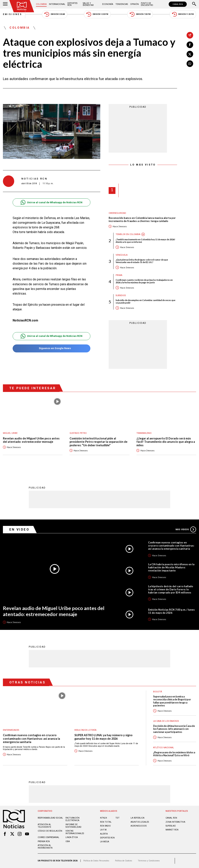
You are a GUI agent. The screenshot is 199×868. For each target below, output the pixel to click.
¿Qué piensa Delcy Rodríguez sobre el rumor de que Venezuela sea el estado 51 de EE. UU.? (142, 261)
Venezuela (122, 255)
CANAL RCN (178, 4)
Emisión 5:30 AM (55, 14)
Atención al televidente (44, 826)
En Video (19, 529)
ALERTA (104, 834)
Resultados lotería (85, 730)
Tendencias (122, 4)
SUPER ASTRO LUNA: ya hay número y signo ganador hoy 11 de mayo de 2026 (103, 737)
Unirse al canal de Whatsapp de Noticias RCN (51, 202)
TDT (117, 818)
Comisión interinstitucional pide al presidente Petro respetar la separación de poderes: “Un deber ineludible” (99, 442)
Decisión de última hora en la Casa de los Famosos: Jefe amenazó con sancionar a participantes (174, 729)
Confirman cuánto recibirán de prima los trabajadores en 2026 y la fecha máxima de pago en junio (144, 281)
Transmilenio (144, 433)
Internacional (57, 4)
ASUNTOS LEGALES (140, 822)
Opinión (134, 4)
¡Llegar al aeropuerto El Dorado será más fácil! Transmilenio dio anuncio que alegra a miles (166, 442)
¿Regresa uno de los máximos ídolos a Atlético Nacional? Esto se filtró (174, 754)
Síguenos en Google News (51, 348)
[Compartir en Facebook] (190, 45)
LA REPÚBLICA (137, 818)
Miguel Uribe (10, 433)
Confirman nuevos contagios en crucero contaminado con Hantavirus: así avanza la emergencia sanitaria (171, 546)
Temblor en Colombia (128, 234)
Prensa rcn (44, 841)
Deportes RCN (72, 4)
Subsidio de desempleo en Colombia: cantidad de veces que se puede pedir (145, 301)
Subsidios (121, 295)
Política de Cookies (124, 861)
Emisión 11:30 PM (183, 14)
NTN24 (103, 818)
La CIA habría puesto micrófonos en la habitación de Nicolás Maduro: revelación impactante (171, 567)
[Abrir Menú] (5, 4)
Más (186, 529)
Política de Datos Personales (96, 861)
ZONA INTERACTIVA (175, 822)
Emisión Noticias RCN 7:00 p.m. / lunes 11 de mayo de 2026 (171, 611)
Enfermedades (11, 730)
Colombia (41, 4)
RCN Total (106, 822)
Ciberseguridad (117, 213)
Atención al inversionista (45, 847)
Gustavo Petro (78, 433)
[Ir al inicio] (22, 6)
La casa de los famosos (166, 721)
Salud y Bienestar (88, 4)
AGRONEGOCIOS (139, 826)
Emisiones (13, 14)
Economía (108, 4)
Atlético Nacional (164, 748)
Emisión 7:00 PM (140, 14)
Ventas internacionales (75, 832)
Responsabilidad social (50, 818)
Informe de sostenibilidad (73, 826)
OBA (68, 841)
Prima (119, 275)
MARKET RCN (172, 830)
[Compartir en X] (190, 54)
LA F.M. (104, 830)
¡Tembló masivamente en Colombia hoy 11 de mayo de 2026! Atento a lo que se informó (145, 241)
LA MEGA (105, 842)
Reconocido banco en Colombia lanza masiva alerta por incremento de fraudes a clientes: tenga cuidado (142, 220)
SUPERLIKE (171, 826)
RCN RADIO (105, 826)
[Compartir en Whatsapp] (190, 64)
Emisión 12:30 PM (97, 14)
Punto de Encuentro (147, 4)
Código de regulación (50, 831)
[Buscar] (194, 4)
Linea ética (72, 837)
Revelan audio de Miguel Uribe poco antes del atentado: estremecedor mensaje (31, 440)
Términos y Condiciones (149, 861)
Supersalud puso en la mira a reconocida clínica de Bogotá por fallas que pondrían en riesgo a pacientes (172, 701)
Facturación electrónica (72, 819)
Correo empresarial (48, 837)
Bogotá (158, 692)
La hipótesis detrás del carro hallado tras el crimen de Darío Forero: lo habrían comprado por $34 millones (171, 589)
